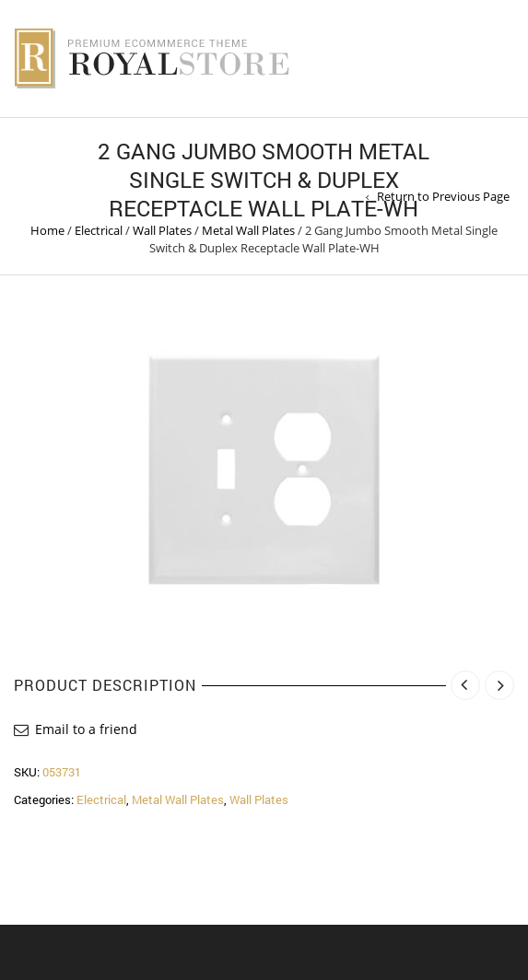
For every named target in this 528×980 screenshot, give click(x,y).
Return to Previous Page (443, 196)
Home (47, 230)
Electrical (99, 230)
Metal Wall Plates (248, 230)
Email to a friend (86, 729)
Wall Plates (162, 230)
